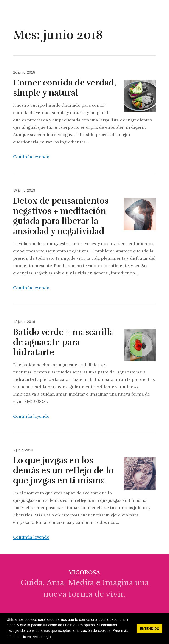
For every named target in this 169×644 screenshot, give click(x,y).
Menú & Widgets (161, 15)
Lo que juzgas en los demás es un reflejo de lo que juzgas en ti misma (63, 470)
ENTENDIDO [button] (150, 629)
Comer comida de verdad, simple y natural (65, 88)
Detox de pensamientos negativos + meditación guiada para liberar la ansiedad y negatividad (61, 216)
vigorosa (22, 10)
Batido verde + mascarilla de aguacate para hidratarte (64, 342)
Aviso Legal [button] (42, 637)
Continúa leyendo (31, 157)
